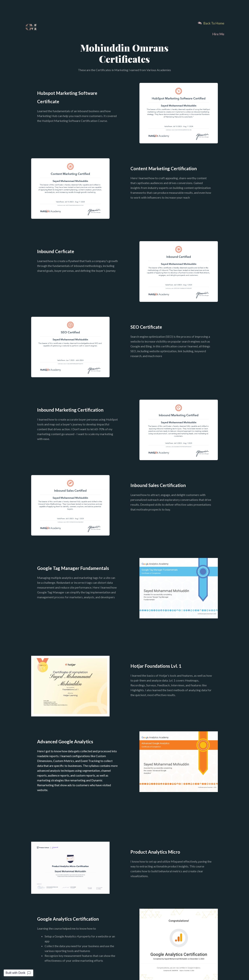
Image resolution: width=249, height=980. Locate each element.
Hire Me (218, 34)
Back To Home (211, 23)
